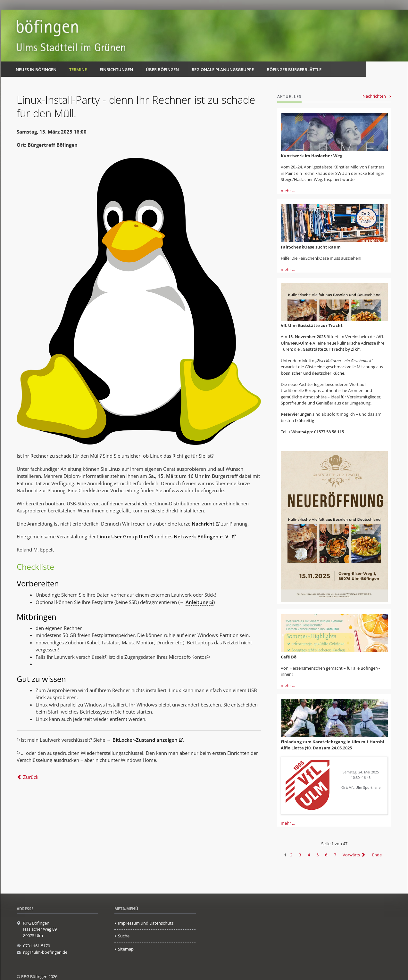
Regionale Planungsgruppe (223, 69)
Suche (124, 936)
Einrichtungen (116, 69)
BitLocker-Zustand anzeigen (145, 740)
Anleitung (197, 602)
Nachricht (203, 524)
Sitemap (126, 949)
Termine (78, 69)
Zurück (31, 777)
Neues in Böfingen (36, 69)
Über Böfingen (162, 69)
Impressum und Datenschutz (146, 923)
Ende (377, 855)
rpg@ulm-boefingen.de (45, 952)
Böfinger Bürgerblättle (294, 69)
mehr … (288, 191)
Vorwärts (351, 855)
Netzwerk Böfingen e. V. (202, 536)
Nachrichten (374, 96)
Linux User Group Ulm (122, 536)
